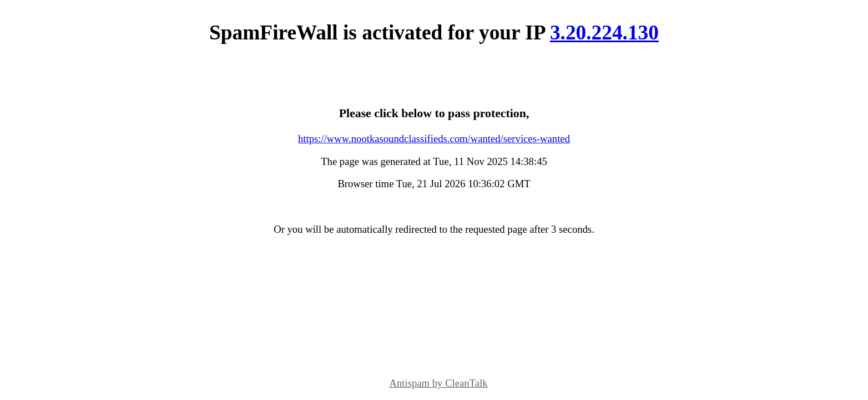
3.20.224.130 (604, 32)
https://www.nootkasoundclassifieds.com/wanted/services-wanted (434, 139)
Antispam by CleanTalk (439, 383)
